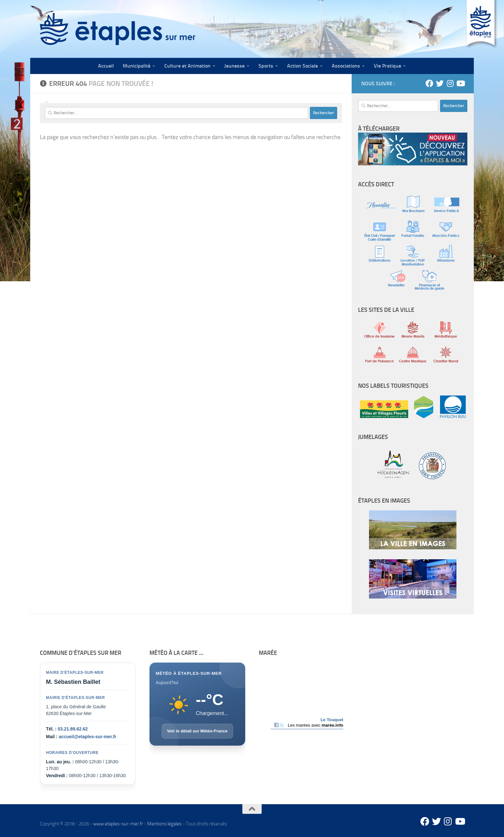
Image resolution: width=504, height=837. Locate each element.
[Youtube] (460, 83)
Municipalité (137, 66)
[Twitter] (440, 83)
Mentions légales (164, 824)
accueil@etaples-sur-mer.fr (88, 737)
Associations (346, 66)
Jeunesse (234, 66)
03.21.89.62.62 (73, 729)
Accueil (106, 66)
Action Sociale (302, 66)
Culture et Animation (187, 66)
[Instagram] (450, 83)
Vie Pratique (387, 66)
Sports (266, 66)
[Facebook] (429, 83)
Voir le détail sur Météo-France (197, 731)
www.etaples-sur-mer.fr (118, 824)
